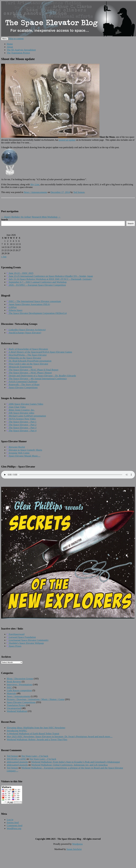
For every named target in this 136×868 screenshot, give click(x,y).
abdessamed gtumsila (17, 762)
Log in (10, 820)
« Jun (4, 257)
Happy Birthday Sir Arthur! (16, 217)
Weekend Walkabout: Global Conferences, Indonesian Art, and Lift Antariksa (69, 765)
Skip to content (16, 38)
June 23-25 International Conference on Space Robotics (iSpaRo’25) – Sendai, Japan (50, 276)
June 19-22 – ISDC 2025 (20, 273)
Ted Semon (79, 192)
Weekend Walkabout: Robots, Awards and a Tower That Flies (37, 739)
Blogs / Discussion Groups (20, 679)
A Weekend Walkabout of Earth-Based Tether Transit (33, 734)
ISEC (9, 687)
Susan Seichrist (74, 849)
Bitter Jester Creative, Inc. (21, 410)
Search (4, 220)
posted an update (67, 140)
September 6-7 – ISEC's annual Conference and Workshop (37, 282)
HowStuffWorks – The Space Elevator (27, 355)
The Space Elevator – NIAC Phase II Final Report (33, 370)
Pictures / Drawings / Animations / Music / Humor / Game (36, 699)
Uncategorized (14, 708)
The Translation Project (18, 53)
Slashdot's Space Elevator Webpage (25, 643)
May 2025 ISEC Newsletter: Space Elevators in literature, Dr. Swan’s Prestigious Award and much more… (60, 736)
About (10, 47)
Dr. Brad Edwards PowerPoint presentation (29, 361)
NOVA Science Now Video (21, 419)
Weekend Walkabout (17, 711)
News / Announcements (35, 192)
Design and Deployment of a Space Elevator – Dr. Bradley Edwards (41, 376)
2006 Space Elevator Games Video (25, 404)
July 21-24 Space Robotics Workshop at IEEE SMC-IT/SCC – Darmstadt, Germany (49, 279)
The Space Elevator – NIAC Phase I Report (29, 373)
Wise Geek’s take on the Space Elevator (27, 364)
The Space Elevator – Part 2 (22, 425)
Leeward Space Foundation (21, 637)
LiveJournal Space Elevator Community (28, 640)
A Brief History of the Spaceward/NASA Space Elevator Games (39, 352)
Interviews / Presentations (20, 684)
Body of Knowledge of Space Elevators (27, 349)
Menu (5, 39)
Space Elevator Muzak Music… (24, 456)
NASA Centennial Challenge (22, 381)
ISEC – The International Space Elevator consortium (34, 301)
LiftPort (12, 307)
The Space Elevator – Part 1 (22, 422)
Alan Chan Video (16, 407)
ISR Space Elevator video (21, 413)
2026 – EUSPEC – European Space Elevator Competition (36, 285)
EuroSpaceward (16, 634)
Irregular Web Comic (18, 453)
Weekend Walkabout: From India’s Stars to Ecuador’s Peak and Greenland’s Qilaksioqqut (76, 762)
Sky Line (35, 184)
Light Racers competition (19, 690)
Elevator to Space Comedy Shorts (24, 450)
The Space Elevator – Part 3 (22, 428)
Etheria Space (15, 310)
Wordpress (77, 844)
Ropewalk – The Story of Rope (23, 384)
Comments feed (15, 825)
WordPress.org (14, 828)
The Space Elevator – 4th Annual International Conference (37, 379)
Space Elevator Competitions (22, 387)
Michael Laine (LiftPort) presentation (26, 416)
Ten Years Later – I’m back (35, 756)
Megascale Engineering (19, 367)
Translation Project (16, 705)
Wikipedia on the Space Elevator (24, 358)
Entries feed (13, 822)
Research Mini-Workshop (46, 217)
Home (10, 44)
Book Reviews (14, 681)
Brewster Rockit (16, 447)
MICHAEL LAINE (16, 759)
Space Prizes (14, 646)
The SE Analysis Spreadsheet (21, 50)
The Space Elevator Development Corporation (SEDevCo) (37, 313)
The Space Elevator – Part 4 (22, 431)
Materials (11, 693)
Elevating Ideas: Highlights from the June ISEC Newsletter (36, 728)
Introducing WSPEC (17, 731)
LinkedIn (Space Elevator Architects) (26, 330)
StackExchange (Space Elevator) (24, 333)
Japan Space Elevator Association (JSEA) (28, 304)
